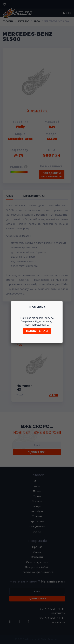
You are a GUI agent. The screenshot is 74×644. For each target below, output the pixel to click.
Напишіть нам (37, 331)
